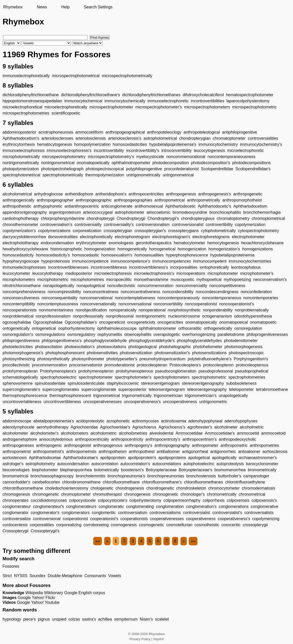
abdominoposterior (19, 132)
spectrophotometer (96, 377)
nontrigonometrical (58, 163)
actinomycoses (145, 421)
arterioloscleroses (57, 138)
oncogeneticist (112, 322)
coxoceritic (231, 525)
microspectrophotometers (207, 107)
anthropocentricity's (163, 439)
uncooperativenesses (103, 402)
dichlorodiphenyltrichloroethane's (91, 95)
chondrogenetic (160, 488)
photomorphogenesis (243, 347)
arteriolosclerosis (91, 138)
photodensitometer (241, 341)
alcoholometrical (17, 194)
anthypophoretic (48, 206)
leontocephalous (246, 267)
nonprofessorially (88, 316)
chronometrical (252, 494)
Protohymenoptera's (58, 371)
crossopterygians (183, 231)
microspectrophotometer (111, 107)
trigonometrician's (201, 396)
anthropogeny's (138, 445)
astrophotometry (40, 464)
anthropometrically (203, 200)
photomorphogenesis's (23, 353)
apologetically (224, 458)
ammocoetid (248, 433)
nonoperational (152, 310)
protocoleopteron (218, 365)
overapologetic (167, 334)
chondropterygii (101, 218)
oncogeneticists (141, 322)
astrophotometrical (160, 138)
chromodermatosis (259, 488)
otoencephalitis (138, 334)
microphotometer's (257, 273)
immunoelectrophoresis (24, 151)
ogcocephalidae (17, 322)
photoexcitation (49, 347)
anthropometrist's (49, 452)
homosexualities (149, 255)
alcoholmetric (252, 427)
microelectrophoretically (66, 107)
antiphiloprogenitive (240, 132)
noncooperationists (20, 310)
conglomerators (76, 513)
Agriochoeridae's (115, 427)
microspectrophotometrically (127, 76)
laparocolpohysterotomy (248, 101)
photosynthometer (88, 359)
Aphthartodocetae (45, 458)
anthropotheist (142, 452)
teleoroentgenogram (167, 389)
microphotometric (53, 280)
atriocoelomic (159, 212)
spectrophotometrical (21, 175)
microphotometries (87, 280)
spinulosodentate (50, 383)
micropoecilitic (119, 280)
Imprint (158, 639)
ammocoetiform (89, 132)
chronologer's (193, 494)
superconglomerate (99, 389)
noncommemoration (155, 286)
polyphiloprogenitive (144, 169)
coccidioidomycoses (49, 500)
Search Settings (98, 7)
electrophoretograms (211, 237)
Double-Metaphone (65, 576)
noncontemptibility (19, 304)
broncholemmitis (90, 476)
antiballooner (168, 452)
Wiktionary (54, 593)
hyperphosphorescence (187, 255)
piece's (29, 619)
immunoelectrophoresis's (69, 151)
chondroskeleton (191, 488)
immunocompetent (210, 261)
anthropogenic (49, 445)
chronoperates (16, 500)
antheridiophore (79, 194)
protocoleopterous (252, 365)
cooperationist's (104, 519)
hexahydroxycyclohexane (25, 249)
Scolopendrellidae (217, 169)
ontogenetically (16, 328)
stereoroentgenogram (160, 383)
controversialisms (165, 513)
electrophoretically (96, 237)
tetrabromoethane (272, 389)
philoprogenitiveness (21, 341)
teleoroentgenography (207, 389)
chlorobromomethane (81, 482)
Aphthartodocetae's (80, 458)
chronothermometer (20, 225)
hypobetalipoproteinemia (232, 255)
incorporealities (184, 267)
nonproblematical (18, 316)
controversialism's (56, 225)
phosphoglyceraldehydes (199, 341)
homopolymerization (92, 144)
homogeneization (100, 249)
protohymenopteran (20, 371)
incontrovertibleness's (149, 267)
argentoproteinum (65, 212)
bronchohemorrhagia (262, 212)
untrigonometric (213, 402)
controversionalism (153, 225)
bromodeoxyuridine (190, 212)
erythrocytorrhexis (19, 144)
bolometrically (106, 470)
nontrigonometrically (21, 163)
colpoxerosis (238, 500)
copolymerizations (54, 231)
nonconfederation (256, 292)
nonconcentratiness (101, 292)
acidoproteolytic (90, 421)
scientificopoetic (66, 113)
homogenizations (258, 249)
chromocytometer (224, 488)
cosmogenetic (152, 525)
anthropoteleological (202, 132)
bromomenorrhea (230, 470)
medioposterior (79, 273)
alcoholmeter (226, 427)
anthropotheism (113, 452)
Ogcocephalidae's (81, 322)
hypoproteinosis (56, 261)
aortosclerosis (275, 452)
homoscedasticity (18, 255)
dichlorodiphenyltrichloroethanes (151, 95)
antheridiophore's (111, 194)
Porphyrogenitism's (251, 359)
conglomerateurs (81, 506)
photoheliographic (175, 347)
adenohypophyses (241, 421)
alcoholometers (75, 433)
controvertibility (219, 225)
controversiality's (119, 225)
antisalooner (249, 452)
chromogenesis (16, 494)
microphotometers (19, 280)
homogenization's (224, 249)
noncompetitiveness (227, 286)
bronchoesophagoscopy (52, 476)
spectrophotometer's (133, 377)
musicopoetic (182, 280)
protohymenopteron (96, 371)
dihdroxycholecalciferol (203, 95)
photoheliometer (208, 347)
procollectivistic (16, 365)
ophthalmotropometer (131, 163)
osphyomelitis (110, 334)
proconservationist (86, 365)
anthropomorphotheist (242, 200)
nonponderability (218, 310)
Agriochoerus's (172, 427)
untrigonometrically (143, 175)
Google (71, 593)
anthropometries (265, 445)
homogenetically (132, 249)
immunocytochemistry (218, 144)
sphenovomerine (18, 383)
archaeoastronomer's (258, 458)
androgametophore (20, 439)
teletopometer (241, 389)
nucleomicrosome (184, 316)
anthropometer (205, 445)
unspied (59, 619)
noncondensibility (178, 292)
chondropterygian (195, 138)
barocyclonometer (262, 464)
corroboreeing (96, 525)
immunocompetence (90, 261)
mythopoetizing (237, 280)
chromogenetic (46, 494)
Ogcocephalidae (48, 322)
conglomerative (264, 506)
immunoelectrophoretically (26, 76)
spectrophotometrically (63, 175)
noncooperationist (201, 304)
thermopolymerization (105, 175)
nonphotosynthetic (184, 310)
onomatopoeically (201, 322)
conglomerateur (17, 506)
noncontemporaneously (178, 298)
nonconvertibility (168, 304)
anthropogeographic (94, 200)
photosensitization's (172, 353)
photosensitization (136, 353)
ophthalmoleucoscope (117, 328)
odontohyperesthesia (253, 316)
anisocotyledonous (56, 439)
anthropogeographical (125, 132)
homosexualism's (117, 255)
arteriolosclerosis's (125, 138)
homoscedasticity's (53, 255)
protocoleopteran (152, 365)
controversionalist (188, 225)
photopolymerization (21, 169)
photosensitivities (102, 353)
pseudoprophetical (252, 371)
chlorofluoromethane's (162, 482)
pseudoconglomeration (176, 371)
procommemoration (50, 365)
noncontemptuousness (58, 304)
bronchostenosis (201, 476)
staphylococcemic (123, 383)
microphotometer (223, 273)
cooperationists (134, 519)
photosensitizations (209, 353)
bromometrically (262, 470)
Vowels (115, 576)
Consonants (95, 576)
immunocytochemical (83, 101)
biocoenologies (16, 470)
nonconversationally (98, 304)
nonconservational (96, 298)
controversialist (197, 513)
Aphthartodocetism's (21, 138)
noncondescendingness (217, 292)
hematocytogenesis (55, 144)
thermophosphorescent (70, 396)
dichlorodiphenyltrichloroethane (31, 95)
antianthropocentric (82, 206)
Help (65, 7)
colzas (74, 619)
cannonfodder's (16, 482)
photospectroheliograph (62, 169)
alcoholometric (104, 433)
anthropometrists (81, 452)
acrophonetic (118, 421)
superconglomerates (61, 389)
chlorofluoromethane (121, 482)
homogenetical (162, 249)
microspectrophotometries (26, 113)
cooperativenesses (167, 519)
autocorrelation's (135, 464)
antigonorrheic (223, 452)
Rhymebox (13, 7)
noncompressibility (64, 292)
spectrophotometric (209, 377)
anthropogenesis (181, 194)
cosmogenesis (124, 525)
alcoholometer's (44, 433)
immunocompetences (172, 261)
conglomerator (16, 513)
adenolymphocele (18, 427)
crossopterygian (118, 231)
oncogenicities (170, 322)
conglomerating (140, 506)
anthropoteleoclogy (164, 132)
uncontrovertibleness (62, 402)
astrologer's (13, 464)
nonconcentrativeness (141, 292)
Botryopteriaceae (161, 470)
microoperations (191, 273)
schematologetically (20, 377)
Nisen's (146, 619)
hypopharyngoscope (21, 261)
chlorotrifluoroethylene (245, 482)
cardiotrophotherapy (21, 218)
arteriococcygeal (98, 212)
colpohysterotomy (145, 500)
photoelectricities (18, 347)
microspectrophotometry (64, 157)
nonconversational (135, 304)
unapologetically (233, 396)
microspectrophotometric (254, 107)
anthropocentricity (127, 439)
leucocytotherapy (48, 273)
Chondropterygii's (163, 218)
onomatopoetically (93, 163)
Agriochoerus (144, 427)
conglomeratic (111, 506)
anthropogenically (18, 200)
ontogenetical (44, 328)
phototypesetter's (122, 359)
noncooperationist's (236, 304)
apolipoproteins (172, 458)
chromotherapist (107, 494)
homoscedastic (86, 255)
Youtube (52, 602)
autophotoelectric (199, 464)
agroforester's (200, 427)
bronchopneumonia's (126, 476)
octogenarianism (217, 316)
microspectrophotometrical (76, 76)
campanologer (256, 476)
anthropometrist (17, 452)
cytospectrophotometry (258, 231)
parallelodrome (231, 334)
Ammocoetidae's (220, 433)
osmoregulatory (81, 334)
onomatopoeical (233, 322)
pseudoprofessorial (216, 371)
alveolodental (161, 433)
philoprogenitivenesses (267, 334)
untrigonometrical (178, 175)
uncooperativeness (180, 402)
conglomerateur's (49, 506)
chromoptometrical (268, 218)
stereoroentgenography (203, 383)
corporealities (42, 525)
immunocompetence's (130, 261)
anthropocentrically (92, 439)
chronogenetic (166, 494)
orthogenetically (218, 328)
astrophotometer (130, 212)
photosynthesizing (19, 359)
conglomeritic (104, 513)
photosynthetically (53, 359)
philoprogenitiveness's (62, 341)
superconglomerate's (21, 389)
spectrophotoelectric (58, 377)
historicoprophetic (66, 249)
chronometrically (222, 494)
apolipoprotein (113, 458)
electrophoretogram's (171, 237)
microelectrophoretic (245, 151)
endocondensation (57, 243)
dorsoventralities (63, 237)
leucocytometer (16, 273)
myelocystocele (150, 157)
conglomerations (234, 506)
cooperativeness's (234, 519)
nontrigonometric (151, 316)
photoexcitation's (80, 347)
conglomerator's (45, 513)
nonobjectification (91, 310)
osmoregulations (50, 334)
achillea (105, 619)
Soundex (37, 576)
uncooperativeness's (142, 402)
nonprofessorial (120, 316)
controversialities (263, 138)
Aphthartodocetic (180, 206)
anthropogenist (78, 445)
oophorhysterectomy (77, 328)
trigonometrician (168, 396)
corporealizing (69, 525)
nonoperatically (123, 310)
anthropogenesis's (215, 194)
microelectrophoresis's (154, 273)
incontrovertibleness (109, 267)
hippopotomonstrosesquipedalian (32, 101)
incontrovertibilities (208, 101)
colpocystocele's (113, 500)
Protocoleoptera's (185, 365)
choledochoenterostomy (67, 488)
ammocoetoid (273, 433)
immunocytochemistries (250, 261)
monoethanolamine (151, 280)
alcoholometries (133, 433)
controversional (47, 519)
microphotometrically (21, 157)
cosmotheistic (207, 525)
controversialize (17, 519)
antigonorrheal (195, 452)
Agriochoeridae (84, 427)
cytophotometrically (218, 231)
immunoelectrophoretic (168, 101)
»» (193, 541)
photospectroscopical (105, 169)
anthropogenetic (248, 194)
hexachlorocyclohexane (262, 243)
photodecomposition (171, 163)
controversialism (133, 513)
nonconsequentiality (59, 298)
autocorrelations (167, 464)
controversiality (88, 225)
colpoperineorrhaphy (182, 500)
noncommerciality (191, 286)
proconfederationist (181, 169)
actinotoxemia (173, 421)
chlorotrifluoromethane (23, 488)
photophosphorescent (65, 353)
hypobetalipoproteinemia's (173, 144)
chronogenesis (137, 494)
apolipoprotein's (142, 458)
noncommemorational (186, 157)
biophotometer (45, 470)
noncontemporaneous (221, 298)
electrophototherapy (20, 243)
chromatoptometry (233, 218)
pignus (44, 619)
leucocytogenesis (210, 151)
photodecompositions (251, 163)
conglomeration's (201, 506)
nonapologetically (59, 286)
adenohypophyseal (205, 421)
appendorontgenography (25, 212)
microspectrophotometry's (111, 157)
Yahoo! (38, 598)
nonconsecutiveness (21, 298)
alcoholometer (15, 433)
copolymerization (250, 225)
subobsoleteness (241, 383)
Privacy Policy (140, 639)
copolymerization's (19, 231)
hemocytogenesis (223, 243)
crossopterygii (255, 525)
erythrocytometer (91, 243)
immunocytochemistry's (261, 144)
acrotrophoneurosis (56, 132)
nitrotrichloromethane (22, 286)
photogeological (143, 347)
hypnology (12, 619)
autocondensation (73, 464)
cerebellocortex (46, 482)
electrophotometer (248, 237)
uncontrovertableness (22, 402)
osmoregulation (248, 328)
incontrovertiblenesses (68, 267)
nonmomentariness (56, 310)
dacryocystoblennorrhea (24, 237)
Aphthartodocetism (250, 206)
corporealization (87, 231)
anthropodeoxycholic (237, 439)
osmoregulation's (18, 334)
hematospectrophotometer (250, 95)
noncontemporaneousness (232, 157)
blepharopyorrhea (76, 470)
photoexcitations (112, 347)
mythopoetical (209, 280)
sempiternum (126, 619)
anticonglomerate (117, 206)
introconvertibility (176, 151)
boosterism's (132, 470)
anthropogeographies (133, 200)
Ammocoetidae (189, 433)
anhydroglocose (48, 194)
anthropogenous (108, 445)
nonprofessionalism (53, 316)
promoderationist (120, 365)
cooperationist (75, 519)
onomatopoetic (263, 322)
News (42, 7)
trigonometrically (137, 396)
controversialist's (227, 513)
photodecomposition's (210, 163)
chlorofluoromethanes (204, 482)
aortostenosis (15, 458)
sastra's (89, 619)
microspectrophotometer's (159, 107)
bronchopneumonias (166, 476)
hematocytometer (190, 243)
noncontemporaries (261, 298)
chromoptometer (76, 494)
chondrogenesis (130, 488)
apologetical (199, 458)
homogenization (192, 249)
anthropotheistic (17, 206)
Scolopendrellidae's (253, 169)
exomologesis (121, 243)
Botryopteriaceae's (195, 470)
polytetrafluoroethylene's (210, 359)
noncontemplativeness (135, 298)
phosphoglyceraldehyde (105, 341)
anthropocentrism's (200, 439)
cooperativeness (201, 519)
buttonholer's (230, 476)
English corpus (92, 593)
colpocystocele (82, 500)
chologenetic (102, 488)
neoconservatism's (270, 280)
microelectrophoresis (113, 273)
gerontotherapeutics (154, 243)
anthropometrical (170, 200)
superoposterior (132, 389)
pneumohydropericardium (163, 359)
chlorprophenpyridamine (63, 218)
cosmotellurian (179, 525)
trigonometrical (107, 396)
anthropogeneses (18, 445)
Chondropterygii (131, 218)
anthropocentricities (146, 194)
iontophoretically (214, 267)
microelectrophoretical (22, 107)
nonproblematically (252, 310)
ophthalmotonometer (157, 328)
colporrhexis (214, 500)
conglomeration (170, 506)
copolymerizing (266, 519)
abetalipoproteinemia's (54, 421)
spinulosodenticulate (86, 383)
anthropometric (234, 445)
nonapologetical (91, 286)
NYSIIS (21, 576)
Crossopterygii (16, 531)
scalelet (162, 619)
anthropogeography (172, 445)
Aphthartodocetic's (215, 206)
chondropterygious (198, 218)
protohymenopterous (135, 371)
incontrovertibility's (143, 151)
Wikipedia (34, 593)
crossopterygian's (150, 231)
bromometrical (15, 476)
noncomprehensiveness (24, 292)
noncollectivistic (121, 286)
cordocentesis (15, 525)
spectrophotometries (247, 377)
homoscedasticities (130, 144)
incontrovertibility (109, 151)
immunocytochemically (125, 101)
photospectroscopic (246, 353)
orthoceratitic (190, 328)
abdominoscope (17, 421)
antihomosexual (149, 206)
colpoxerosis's (264, 500)
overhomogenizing (199, 334)
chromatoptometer (229, 138)
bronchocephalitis (225, 212)
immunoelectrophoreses (24, 267)
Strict (7, 576)
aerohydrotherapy (52, 427)
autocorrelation (105, 464)
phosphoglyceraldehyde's (152, 341)
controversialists (259, 513)
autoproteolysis (230, 464)
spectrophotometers (172, 377)
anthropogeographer (55, 200)
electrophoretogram (133, 237)
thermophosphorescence (25, 396)
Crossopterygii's (45, 531)
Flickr (50, 598)
